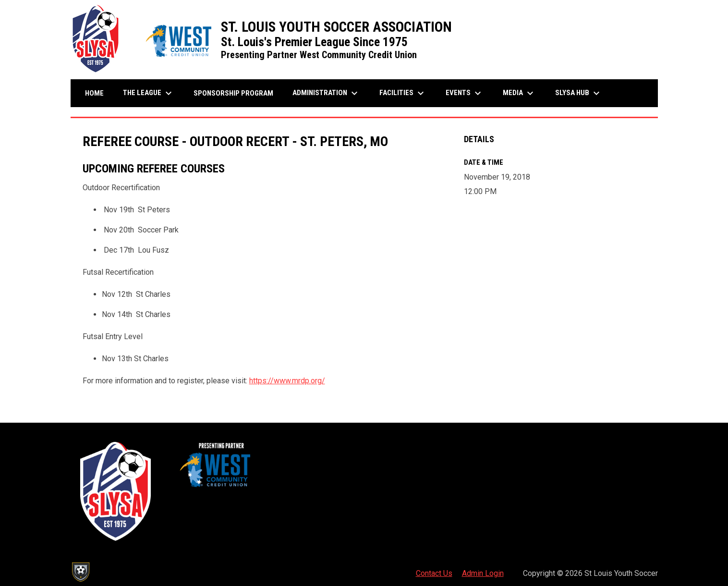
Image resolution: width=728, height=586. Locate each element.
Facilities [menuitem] (403, 93)
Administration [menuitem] (326, 93)
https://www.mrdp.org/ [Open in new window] (287, 381)
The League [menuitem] (149, 93)
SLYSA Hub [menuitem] (579, 93)
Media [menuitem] (519, 93)
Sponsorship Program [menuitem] (237, 93)
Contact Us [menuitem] (434, 573)
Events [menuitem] (465, 93)
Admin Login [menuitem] (483, 573)
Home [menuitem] (94, 93)
